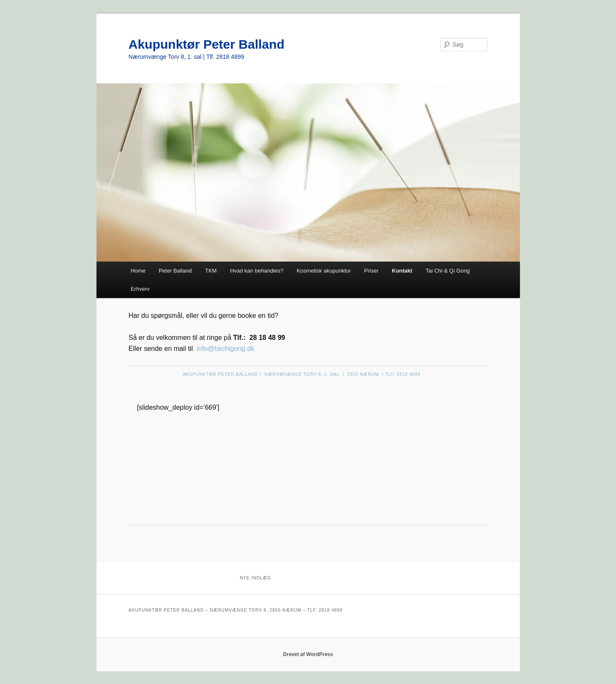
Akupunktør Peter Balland (207, 44)
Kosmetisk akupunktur (324, 271)
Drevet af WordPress (308, 654)
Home (138, 271)
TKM (211, 271)
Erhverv (140, 289)
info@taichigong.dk (225, 349)
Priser (371, 271)
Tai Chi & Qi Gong (447, 271)
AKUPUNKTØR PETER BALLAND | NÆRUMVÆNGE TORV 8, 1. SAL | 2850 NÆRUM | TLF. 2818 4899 (302, 374)
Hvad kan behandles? (257, 271)
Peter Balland (175, 271)
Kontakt (402, 271)
